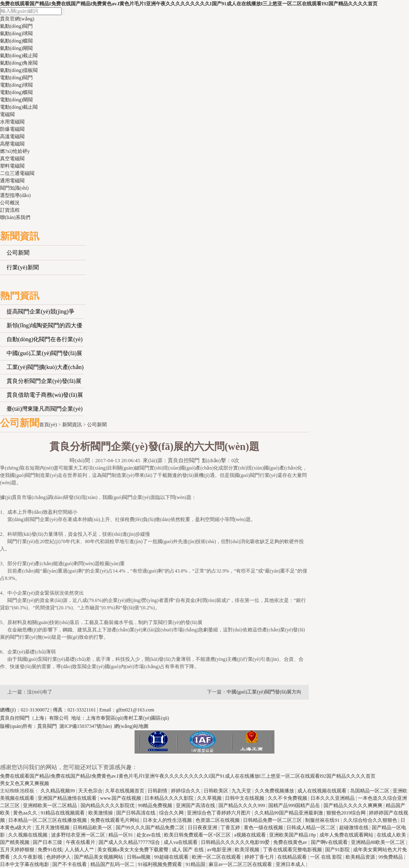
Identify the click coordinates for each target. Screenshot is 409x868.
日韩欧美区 (217, 791)
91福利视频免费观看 (161, 864)
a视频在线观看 (251, 835)
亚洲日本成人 (291, 864)
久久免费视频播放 (275, 791)
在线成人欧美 (392, 835)
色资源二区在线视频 (218, 820)
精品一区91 (121, 835)
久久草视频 (210, 798)
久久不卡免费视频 (288, 798)
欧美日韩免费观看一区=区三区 (198, 835)
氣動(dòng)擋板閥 (19, 70)
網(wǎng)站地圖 (131, 726)
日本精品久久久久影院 (170, 798)
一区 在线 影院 (327, 857)
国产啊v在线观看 (330, 842)
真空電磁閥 (12, 159)
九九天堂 (242, 791)
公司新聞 (18, 253)
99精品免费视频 (156, 805)
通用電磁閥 (12, 181)
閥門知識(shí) (14, 188)
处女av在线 (149, 835)
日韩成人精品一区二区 (311, 828)
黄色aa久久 (26, 813)
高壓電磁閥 (12, 144)
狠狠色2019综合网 (347, 813)
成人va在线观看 (181, 842)
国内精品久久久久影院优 (108, 805)
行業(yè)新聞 (23, 267)
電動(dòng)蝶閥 (16, 92)
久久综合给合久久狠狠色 (371, 820)
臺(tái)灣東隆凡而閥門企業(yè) (45, 409)
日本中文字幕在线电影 (25, 864)
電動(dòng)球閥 (16, 85)
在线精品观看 (293, 857)
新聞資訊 (72, 425)
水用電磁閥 (12, 122)
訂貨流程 (10, 210)
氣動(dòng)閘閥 (16, 48)
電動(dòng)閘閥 (16, 100)
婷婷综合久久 (186, 791)
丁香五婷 (231, 828)
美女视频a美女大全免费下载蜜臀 (133, 850)
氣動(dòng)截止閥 (19, 56)
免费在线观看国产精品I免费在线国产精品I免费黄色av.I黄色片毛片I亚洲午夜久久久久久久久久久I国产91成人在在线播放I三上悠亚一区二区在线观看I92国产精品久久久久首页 (189, 4)
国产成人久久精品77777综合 (130, 842)
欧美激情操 (101, 813)
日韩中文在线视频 (245, 798)
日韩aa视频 (139, 857)
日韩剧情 (158, 791)
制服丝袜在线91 (323, 820)
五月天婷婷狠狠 (18, 850)
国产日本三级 (48, 842)
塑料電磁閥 (12, 166)
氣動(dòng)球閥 (16, 34)
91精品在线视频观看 (63, 813)
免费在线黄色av (291, 842)
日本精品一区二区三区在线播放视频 (48, 820)
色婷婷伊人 (59, 857)
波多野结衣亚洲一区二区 (79, 835)
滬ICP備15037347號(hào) (85, 726)
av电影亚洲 (220, 850)
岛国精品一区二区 (370, 791)
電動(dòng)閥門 (16, 78)
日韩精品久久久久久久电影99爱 (236, 842)
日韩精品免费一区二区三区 (273, 820)
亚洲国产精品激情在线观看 (68, 798)
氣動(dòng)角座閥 (19, 63)
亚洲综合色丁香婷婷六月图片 (219, 813)
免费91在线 (50, 850)
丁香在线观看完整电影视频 (293, 850)
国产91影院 (338, 850)
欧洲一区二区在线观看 (217, 857)
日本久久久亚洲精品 (333, 798)
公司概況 (10, 203)
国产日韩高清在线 (136, 813)
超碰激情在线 (354, 828)
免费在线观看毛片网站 (116, 820)
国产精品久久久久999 (242, 805)
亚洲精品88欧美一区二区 (379, 842)
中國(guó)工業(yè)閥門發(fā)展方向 (264, 692)
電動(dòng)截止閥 (19, 107)
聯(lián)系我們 (15, 217)
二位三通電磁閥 (17, 173)
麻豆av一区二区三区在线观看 (241, 864)
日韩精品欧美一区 (93, 828)
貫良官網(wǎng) (17, 19)
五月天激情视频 (53, 828)
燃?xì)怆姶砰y (15, 151)
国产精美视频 (15, 842)
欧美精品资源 (361, 857)
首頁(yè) (48, 425)
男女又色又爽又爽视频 (25, 783)
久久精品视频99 (58, 791)
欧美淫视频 (248, 850)
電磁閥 (7, 114)
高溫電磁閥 (12, 136)
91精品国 (196, 864)
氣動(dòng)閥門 (16, 26)
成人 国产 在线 (188, 850)
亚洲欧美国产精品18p (293, 835)
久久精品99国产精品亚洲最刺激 (289, 813)
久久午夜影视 (28, 857)
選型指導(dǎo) (15, 195)
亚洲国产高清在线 (196, 805)
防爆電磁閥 (12, 129)
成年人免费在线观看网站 (347, 835)
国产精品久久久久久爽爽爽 (354, 805)
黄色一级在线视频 (264, 828)
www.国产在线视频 (121, 798)
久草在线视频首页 (125, 791)
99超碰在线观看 (172, 857)
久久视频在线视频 (28, 835)
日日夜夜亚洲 (203, 828)
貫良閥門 (47, 726)
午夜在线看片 (81, 842)
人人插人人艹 (80, 850)
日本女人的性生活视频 (168, 820)
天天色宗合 (90, 791)
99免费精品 (391, 857)
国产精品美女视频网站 (99, 857)
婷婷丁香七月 (260, 857)
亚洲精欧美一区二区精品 (51, 805)
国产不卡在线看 (70, 864)
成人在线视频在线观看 (322, 791)
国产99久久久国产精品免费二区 (151, 828)
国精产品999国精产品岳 (295, 805)
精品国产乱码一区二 (113, 864)
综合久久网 (172, 813)
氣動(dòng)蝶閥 (16, 41)
